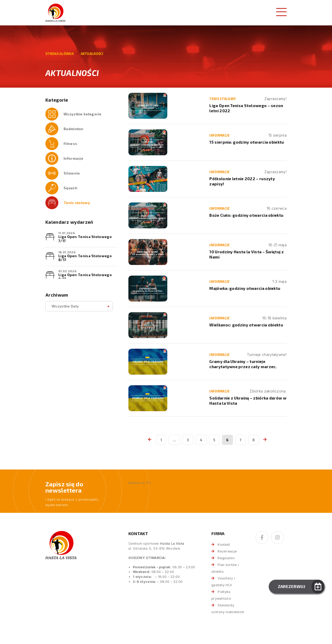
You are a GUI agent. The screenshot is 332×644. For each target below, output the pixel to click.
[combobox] (79, 306)
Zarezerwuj (292, 586)
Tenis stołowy (77, 203)
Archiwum (57, 295)
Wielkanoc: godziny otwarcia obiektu (246, 325)
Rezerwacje (227, 551)
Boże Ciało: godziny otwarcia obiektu (246, 215)
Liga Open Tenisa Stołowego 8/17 (85, 258)
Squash (70, 188)
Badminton (74, 129)
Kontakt (224, 545)
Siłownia (72, 173)
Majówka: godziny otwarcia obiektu (245, 288)
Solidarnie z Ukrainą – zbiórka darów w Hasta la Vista (248, 400)
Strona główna (60, 54)
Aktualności (92, 54)
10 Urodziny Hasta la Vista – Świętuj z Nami (246, 254)
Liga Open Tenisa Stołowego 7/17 (85, 239)
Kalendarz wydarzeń (69, 222)
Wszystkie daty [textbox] (65, 306)
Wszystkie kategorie (83, 114)
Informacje (73, 158)
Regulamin (226, 558)
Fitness (70, 143)
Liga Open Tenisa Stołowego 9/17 (85, 277)
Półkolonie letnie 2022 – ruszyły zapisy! (242, 181)
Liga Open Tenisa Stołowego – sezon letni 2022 (246, 108)
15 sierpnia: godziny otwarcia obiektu (247, 142)
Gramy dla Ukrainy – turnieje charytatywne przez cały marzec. (243, 364)
